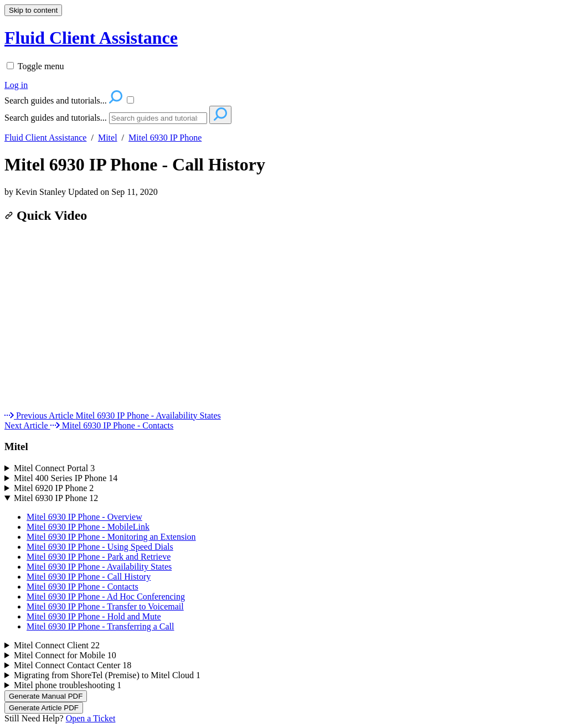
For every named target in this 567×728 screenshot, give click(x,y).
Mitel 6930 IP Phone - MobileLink (88, 527)
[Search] (158, 118)
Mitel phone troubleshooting (68, 685)
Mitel (108, 138)
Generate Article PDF (44, 708)
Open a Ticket (91, 718)
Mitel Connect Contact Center (73, 665)
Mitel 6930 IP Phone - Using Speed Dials (100, 547)
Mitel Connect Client (57, 645)
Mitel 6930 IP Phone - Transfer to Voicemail (105, 606)
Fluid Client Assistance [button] (91, 38)
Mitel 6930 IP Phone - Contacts (83, 587)
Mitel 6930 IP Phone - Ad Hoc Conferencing (106, 597)
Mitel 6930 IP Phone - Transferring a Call (100, 626)
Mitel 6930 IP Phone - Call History (135, 164)
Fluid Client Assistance (45, 138)
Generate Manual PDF (46, 696)
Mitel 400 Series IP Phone (66, 478)
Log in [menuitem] (16, 85)
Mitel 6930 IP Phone (165, 138)
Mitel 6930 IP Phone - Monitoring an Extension (111, 537)
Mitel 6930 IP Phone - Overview (84, 517)
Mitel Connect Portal (54, 468)
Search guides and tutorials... (56, 118)
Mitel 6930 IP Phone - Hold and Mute (94, 616)
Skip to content (33, 10)
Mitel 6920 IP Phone (54, 488)
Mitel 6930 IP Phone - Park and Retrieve (99, 557)
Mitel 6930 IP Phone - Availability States (99, 567)
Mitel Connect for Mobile (65, 655)
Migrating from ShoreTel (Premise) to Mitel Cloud (107, 675)
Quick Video (46, 215)
